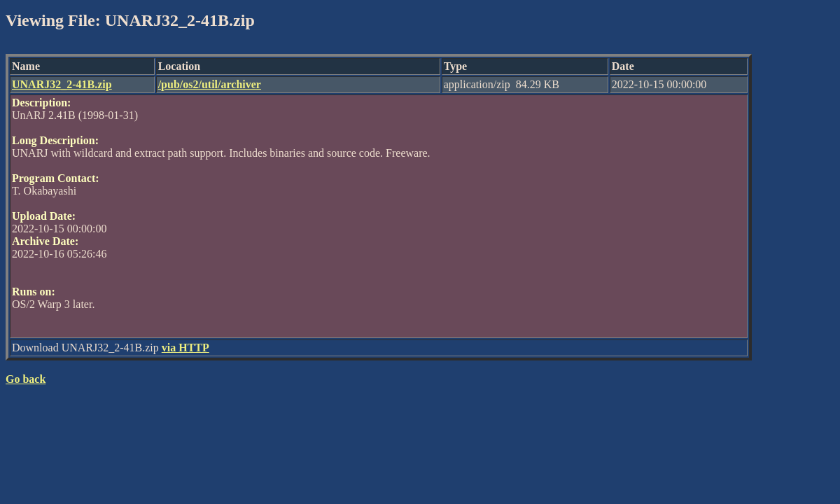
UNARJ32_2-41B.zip (62, 84)
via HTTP (185, 348)
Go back (26, 379)
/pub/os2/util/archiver (210, 84)
